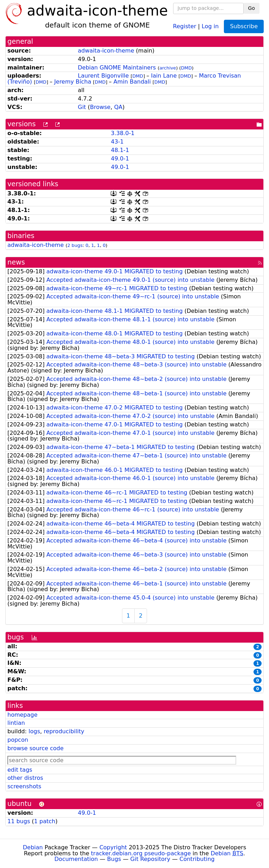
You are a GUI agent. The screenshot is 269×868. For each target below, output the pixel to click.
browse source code (35, 748)
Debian (33, 847)
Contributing (197, 859)
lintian (16, 723)
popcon (18, 740)
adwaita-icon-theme (106, 51)
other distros (25, 778)
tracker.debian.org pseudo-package (141, 853)
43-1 (117, 142)
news (16, 262)
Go (252, 8)
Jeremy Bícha (73, 82)
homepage (22, 715)
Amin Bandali (132, 82)
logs (34, 731)
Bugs (114, 859)
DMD (186, 68)
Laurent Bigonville (103, 76)
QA (118, 107)
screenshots (24, 786)
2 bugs (75, 245)
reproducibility (64, 731)
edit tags (20, 770)
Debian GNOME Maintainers (117, 68)
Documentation (76, 859)
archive (168, 68)
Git (82, 107)
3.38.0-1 (123, 133)
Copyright (113, 847)
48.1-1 (120, 150)
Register (185, 26)
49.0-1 (120, 159)
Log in (210, 26)
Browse (100, 107)
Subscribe (244, 26)
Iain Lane (164, 76)
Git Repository (150, 859)
